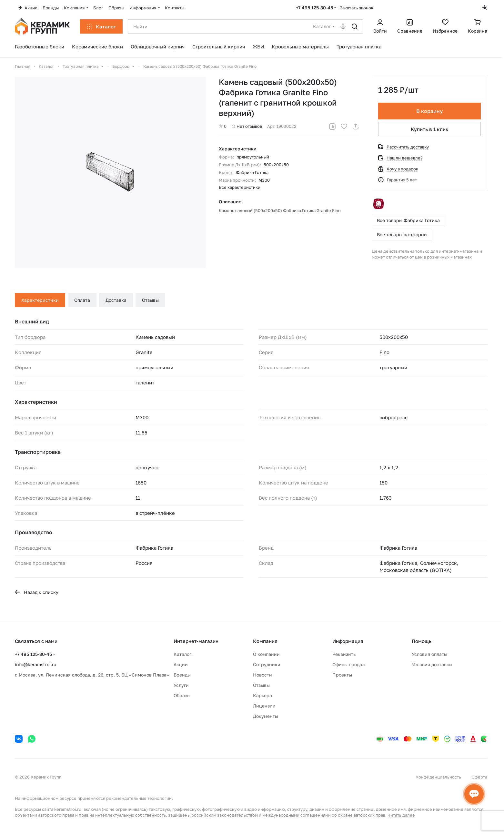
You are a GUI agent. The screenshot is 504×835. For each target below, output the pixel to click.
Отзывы (150, 300)
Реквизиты (344, 654)
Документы (266, 716)
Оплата (82, 300)
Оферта (479, 777)
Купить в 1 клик (430, 129)
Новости (262, 675)
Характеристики (40, 300)
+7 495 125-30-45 (314, 8)
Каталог (182, 654)
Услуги (181, 685)
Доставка (116, 300)
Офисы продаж (349, 664)
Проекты (342, 675)
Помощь (422, 641)
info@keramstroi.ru (35, 664)
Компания (265, 641)
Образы (182, 695)
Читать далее (401, 815)
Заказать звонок (357, 8)
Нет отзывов (247, 126)
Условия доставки (432, 664)
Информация (348, 641)
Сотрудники (267, 664)
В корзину (429, 111)
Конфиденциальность (438, 777)
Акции (181, 664)
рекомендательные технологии (139, 798)
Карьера (262, 695)
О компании (266, 654)
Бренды (182, 675)
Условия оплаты (429, 654)
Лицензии (264, 706)
